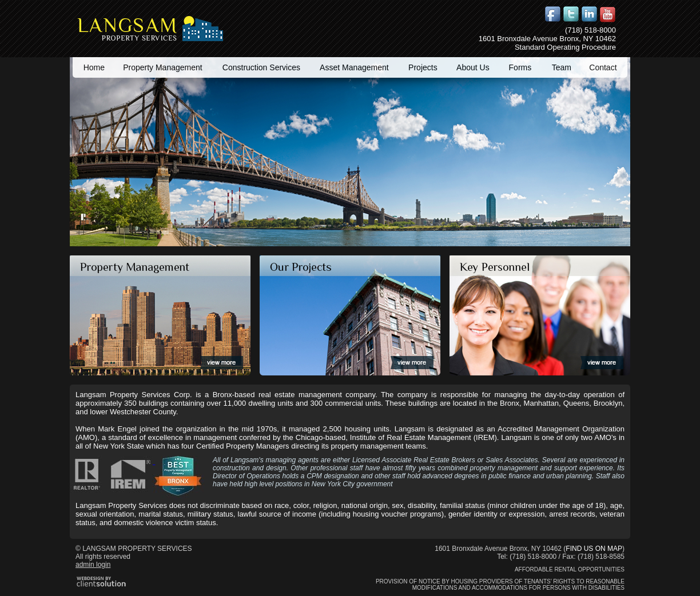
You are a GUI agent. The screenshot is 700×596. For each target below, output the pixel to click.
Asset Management (354, 67)
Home (94, 67)
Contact (603, 67)
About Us (473, 67)
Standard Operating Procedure (565, 47)
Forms (520, 67)
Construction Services (261, 67)
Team (562, 67)
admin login (93, 565)
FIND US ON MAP (594, 549)
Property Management (163, 67)
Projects (423, 67)
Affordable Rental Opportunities (570, 569)
